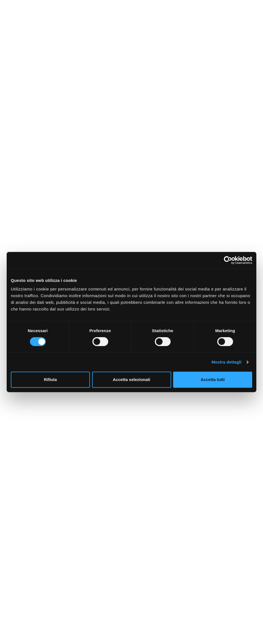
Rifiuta (50, 379)
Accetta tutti (213, 379)
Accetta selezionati (131, 379)
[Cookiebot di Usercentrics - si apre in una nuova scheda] (228, 260)
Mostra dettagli (226, 362)
